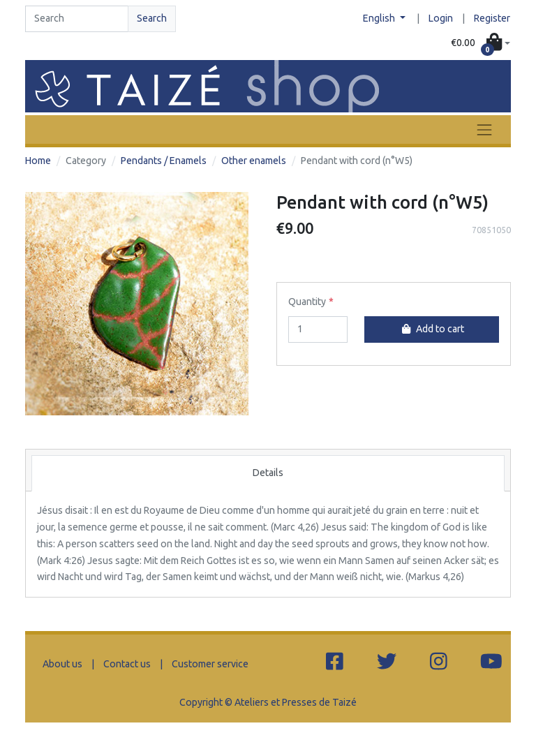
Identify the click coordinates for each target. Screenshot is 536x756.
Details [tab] (268, 473)
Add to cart (431, 329)
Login (441, 18)
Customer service (210, 664)
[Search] (77, 19)
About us (62, 664)
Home (38, 161)
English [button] (380, 18)
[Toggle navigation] (484, 129)
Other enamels (254, 161)
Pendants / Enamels (164, 161)
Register (492, 18)
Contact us (127, 664)
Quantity (307, 302)
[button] (481, 43)
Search (152, 18)
